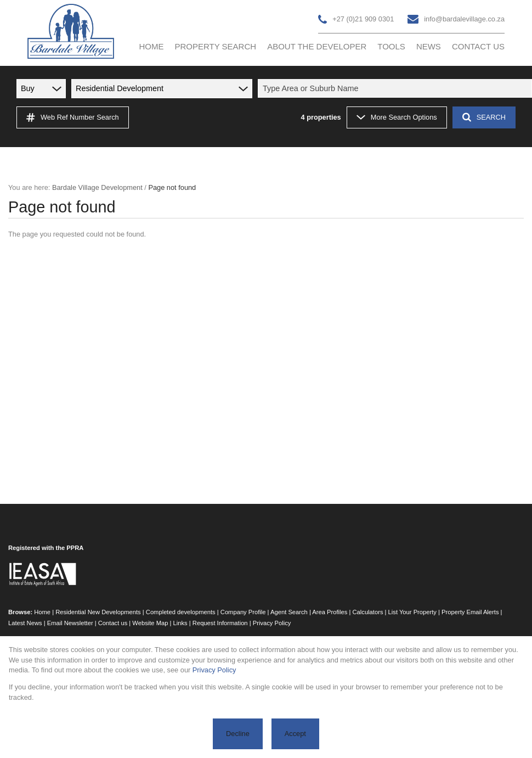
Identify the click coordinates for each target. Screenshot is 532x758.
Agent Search (289, 612)
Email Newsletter (70, 623)
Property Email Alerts (470, 612)
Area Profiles (330, 612)
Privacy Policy (272, 623)
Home (42, 612)
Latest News (25, 623)
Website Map (150, 623)
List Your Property (412, 612)
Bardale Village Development (97, 187)
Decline (238, 734)
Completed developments (181, 612)
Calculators (368, 612)
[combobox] (397, 88)
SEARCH (484, 117)
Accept (295, 734)
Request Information (220, 623)
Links (180, 623)
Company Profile (243, 612)
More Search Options (397, 117)
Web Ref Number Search (73, 117)
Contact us (113, 623)
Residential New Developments (98, 612)
